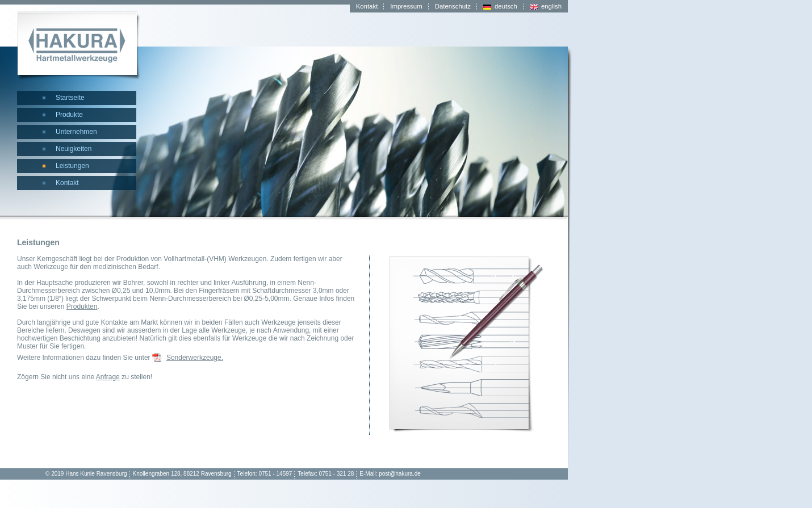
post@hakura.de (400, 474)
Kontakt (67, 183)
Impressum (406, 6)
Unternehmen (76, 132)
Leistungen (72, 166)
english (551, 6)
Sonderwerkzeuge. (195, 358)
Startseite (70, 98)
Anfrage (108, 377)
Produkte (69, 115)
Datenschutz (453, 6)
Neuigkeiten (74, 149)
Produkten (82, 307)
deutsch (506, 6)
